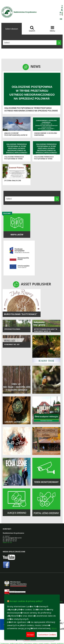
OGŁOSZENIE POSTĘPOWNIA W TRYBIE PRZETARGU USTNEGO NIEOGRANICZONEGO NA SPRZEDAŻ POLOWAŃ (31, 109)
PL (61, 13)
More (54, 628)
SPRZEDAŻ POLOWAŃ (12, 329)
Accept (30, 635)
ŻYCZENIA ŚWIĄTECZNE (13, 181)
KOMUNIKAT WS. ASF (12, 344)
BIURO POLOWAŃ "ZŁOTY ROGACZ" (21, 314)
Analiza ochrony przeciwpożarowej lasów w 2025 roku (16, 135)
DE (61, 19)
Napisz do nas (7, 542)
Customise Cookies (47, 635)
